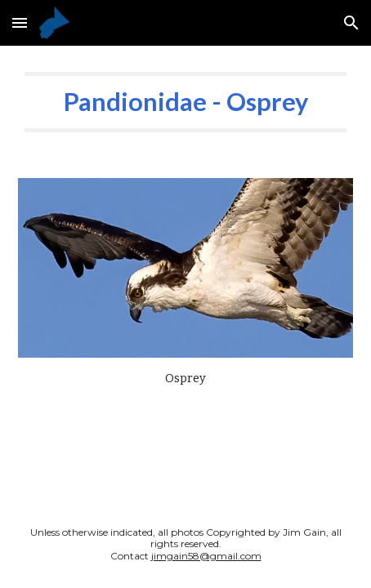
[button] (20, 22)
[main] (186, 102)
